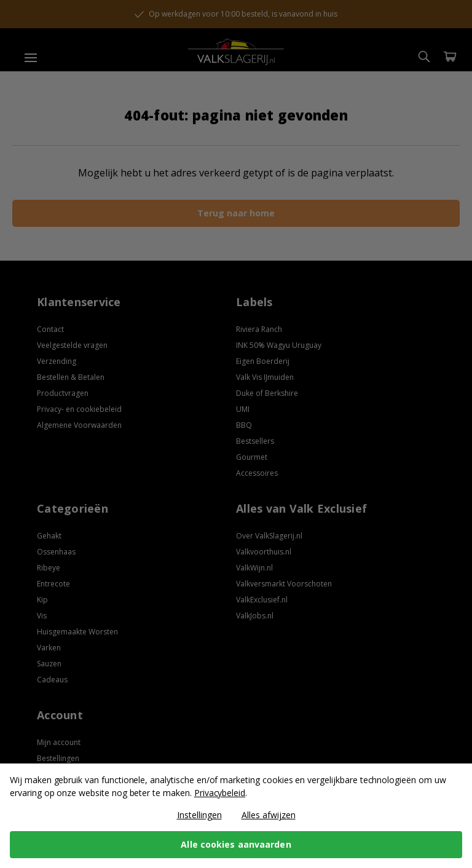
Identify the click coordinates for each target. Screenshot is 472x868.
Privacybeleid (220, 793)
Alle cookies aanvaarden (236, 844)
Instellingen (199, 815)
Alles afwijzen (269, 815)
